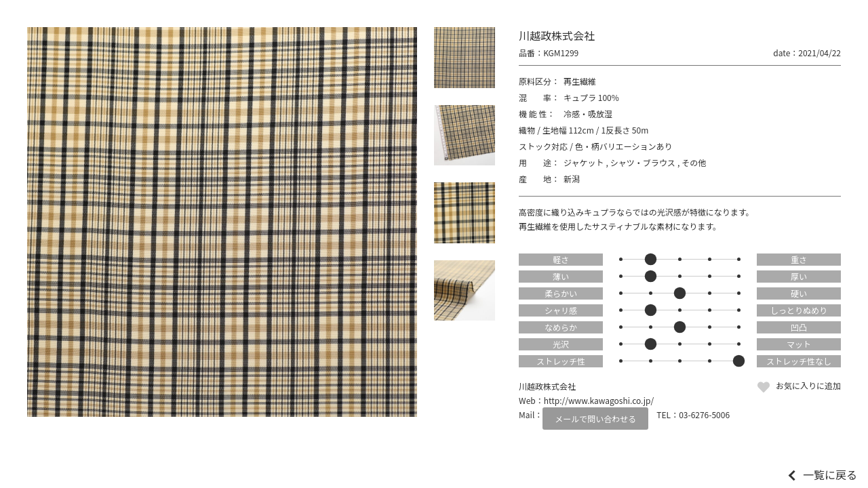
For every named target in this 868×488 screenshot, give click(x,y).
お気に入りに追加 (808, 385)
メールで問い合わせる (595, 419)
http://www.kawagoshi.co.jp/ (599, 400)
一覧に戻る (830, 474)
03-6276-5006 (704, 414)
